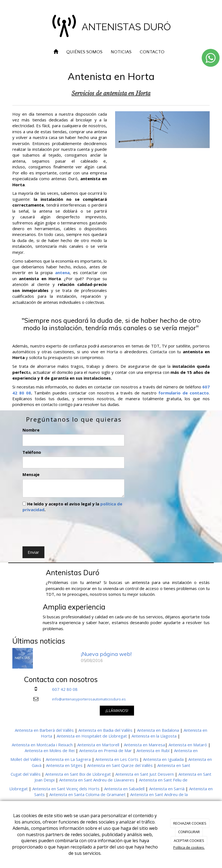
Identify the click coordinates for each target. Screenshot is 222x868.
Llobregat (18, 789)
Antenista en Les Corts (117, 759)
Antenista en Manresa (144, 745)
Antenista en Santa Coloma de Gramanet (87, 794)
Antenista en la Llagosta (154, 736)
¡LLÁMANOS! (117, 710)
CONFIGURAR (189, 832)
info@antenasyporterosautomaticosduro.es (89, 699)
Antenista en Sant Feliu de (163, 780)
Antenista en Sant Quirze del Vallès (120, 765)
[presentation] (64, 528)
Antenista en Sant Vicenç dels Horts (66, 789)
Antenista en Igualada (163, 759)
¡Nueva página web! (106, 654)
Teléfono (32, 452)
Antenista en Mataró (188, 745)
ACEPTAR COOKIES (189, 841)
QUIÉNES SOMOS (84, 52)
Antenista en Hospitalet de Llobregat (92, 736)
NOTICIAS (121, 52)
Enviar (33, 552)
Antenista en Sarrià (167, 789)
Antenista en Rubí (153, 750)
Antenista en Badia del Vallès (105, 730)
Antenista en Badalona (158, 730)
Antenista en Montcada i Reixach (42, 745)
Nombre (31, 430)
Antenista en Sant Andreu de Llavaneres (97, 780)
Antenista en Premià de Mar (106, 750)
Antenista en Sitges (64, 765)
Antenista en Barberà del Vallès (44, 730)
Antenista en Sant (174, 765)
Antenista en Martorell (98, 745)
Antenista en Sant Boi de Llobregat (78, 774)
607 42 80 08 (65, 689)
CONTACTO (152, 52)
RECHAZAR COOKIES (190, 823)
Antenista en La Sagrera (68, 759)
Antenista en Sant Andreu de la (159, 794)
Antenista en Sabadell (124, 789)
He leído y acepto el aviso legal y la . (72, 507)
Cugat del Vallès (26, 774)
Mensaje (31, 474)
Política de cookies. (189, 847)
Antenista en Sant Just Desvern (145, 774)
